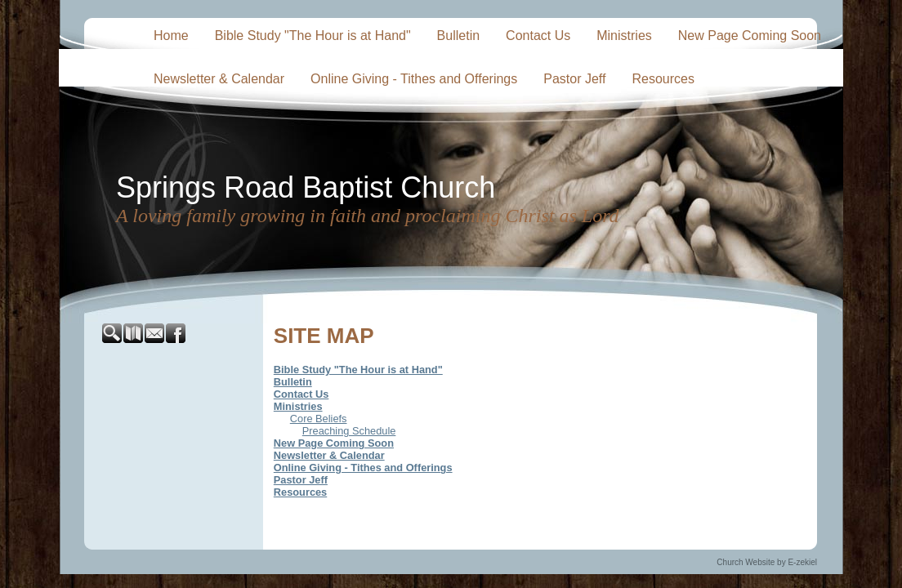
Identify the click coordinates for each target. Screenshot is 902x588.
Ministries (624, 36)
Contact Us (538, 36)
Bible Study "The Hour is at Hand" (313, 36)
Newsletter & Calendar (219, 79)
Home (171, 36)
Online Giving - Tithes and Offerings (414, 79)
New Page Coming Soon (750, 36)
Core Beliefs (319, 419)
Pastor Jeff (574, 79)
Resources (663, 79)
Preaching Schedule (349, 431)
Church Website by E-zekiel (767, 562)
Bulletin (458, 36)
